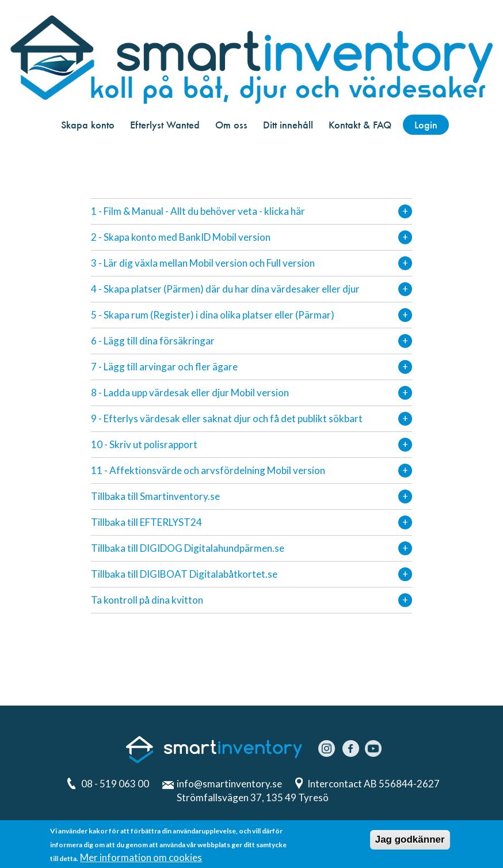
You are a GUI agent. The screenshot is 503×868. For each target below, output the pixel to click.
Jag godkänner (410, 839)
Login (426, 125)
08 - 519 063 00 (115, 784)
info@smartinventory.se (229, 784)
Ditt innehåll (288, 125)
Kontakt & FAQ (360, 125)
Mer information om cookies (141, 857)
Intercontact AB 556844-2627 (374, 784)
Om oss (231, 125)
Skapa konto (88, 125)
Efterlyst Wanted (165, 125)
